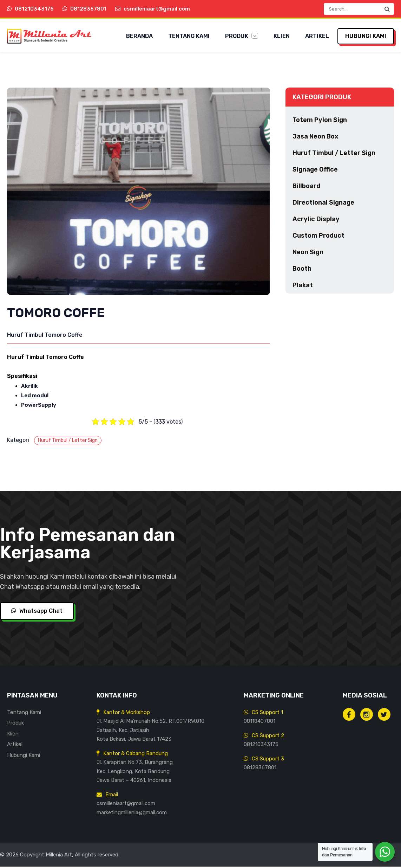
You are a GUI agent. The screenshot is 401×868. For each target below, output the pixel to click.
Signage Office (315, 171)
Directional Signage (323, 204)
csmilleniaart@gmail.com (126, 805)
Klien (282, 36)
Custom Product (318, 237)
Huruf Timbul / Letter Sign (68, 442)
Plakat (303, 287)
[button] (387, 9)
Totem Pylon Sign (320, 122)
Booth (302, 270)
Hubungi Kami (366, 36)
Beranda (139, 36)
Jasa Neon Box (315, 138)
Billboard (306, 188)
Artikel (317, 36)
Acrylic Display (316, 221)
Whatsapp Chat (37, 613)
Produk (242, 36)
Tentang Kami (189, 36)
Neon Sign (308, 254)
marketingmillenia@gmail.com (132, 814)
